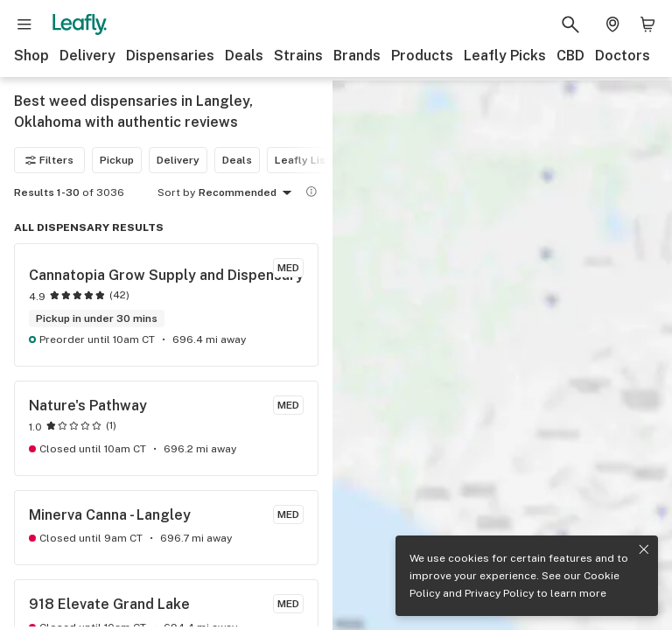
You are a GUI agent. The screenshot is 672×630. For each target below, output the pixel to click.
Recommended (248, 193)
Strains (298, 56)
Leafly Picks (505, 56)
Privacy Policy (499, 593)
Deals (244, 56)
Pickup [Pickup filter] (117, 160)
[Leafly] (80, 24)
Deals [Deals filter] (237, 160)
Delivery (87, 56)
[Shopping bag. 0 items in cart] (647, 24)
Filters (49, 160)
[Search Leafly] (570, 24)
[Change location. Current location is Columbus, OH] (612, 24)
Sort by (176, 192)
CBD (570, 56)
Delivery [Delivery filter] (178, 160)
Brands (357, 56)
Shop (31, 56)
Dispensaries (170, 56)
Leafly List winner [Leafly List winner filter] (321, 160)
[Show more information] (311, 192)
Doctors (623, 56)
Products (422, 56)
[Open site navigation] (24, 24)
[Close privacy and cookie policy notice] (644, 549)
